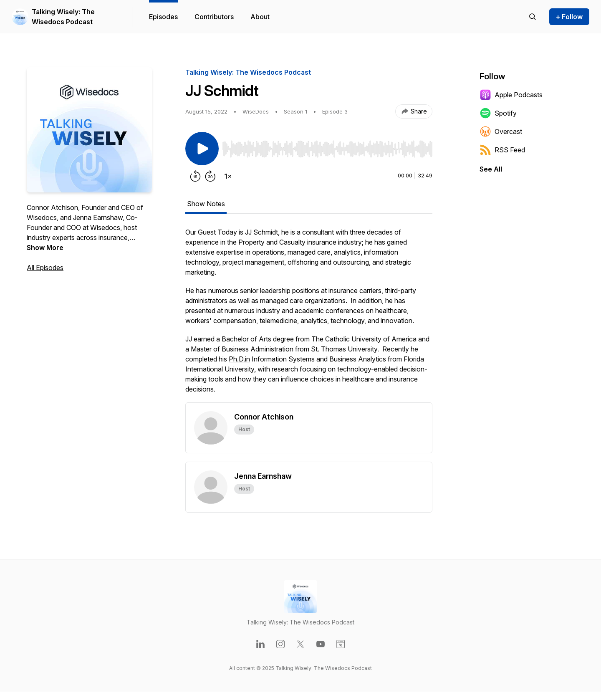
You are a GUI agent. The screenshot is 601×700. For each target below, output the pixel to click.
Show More (45, 248)
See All (491, 169)
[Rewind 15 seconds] (195, 176)
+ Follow (569, 17)
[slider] (327, 149)
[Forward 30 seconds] (210, 176)
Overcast (501, 131)
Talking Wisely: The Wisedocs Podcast (63, 17)
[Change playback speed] (228, 176)
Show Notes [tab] (206, 204)
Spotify (498, 113)
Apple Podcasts (511, 95)
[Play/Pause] (202, 149)
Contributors (214, 17)
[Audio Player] (327, 147)
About (260, 17)
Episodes (163, 17)
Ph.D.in (239, 359)
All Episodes (45, 268)
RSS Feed (502, 150)
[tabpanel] (309, 315)
